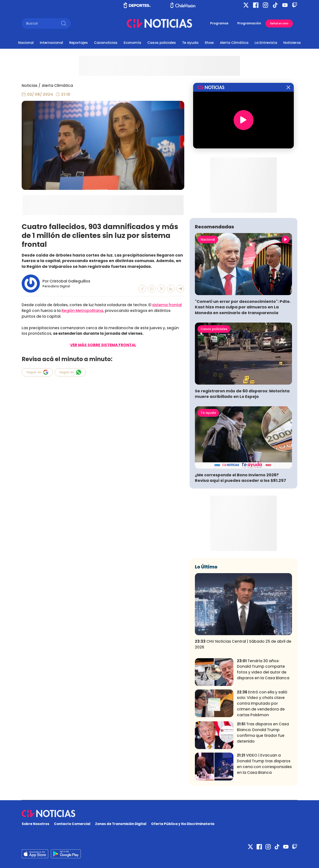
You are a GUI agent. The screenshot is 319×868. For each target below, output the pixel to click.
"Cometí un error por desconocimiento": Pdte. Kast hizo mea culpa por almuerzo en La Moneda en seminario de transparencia (243, 307)
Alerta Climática (234, 43)
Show (209, 43)
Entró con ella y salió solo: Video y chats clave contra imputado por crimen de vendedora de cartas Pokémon (262, 704)
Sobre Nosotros (36, 824)
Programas (219, 23)
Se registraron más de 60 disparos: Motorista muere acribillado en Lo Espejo (242, 394)
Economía (132, 43)
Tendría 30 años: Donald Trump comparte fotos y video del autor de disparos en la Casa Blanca (263, 669)
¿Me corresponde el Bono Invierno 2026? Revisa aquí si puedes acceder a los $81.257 (240, 478)
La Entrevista (266, 43)
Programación (249, 23)
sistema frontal (167, 305)
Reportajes (79, 43)
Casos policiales (162, 43)
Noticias (30, 86)
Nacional (26, 43)
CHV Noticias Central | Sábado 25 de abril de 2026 (243, 644)
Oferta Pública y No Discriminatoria (183, 824)
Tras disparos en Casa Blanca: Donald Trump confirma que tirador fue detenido (263, 733)
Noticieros (292, 43)
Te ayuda (190, 43)
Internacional (51, 43)
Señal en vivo (279, 23)
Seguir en (37, 372)
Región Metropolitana (82, 311)
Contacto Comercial (72, 824)
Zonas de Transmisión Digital (121, 824)
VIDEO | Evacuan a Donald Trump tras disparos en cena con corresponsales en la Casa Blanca (264, 764)
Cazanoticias (106, 43)
